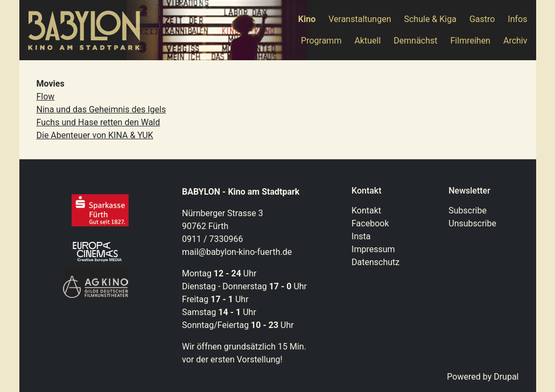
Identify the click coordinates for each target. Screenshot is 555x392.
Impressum (373, 249)
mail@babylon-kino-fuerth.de (237, 252)
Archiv (515, 41)
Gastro (482, 19)
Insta (361, 236)
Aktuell (367, 41)
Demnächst (415, 41)
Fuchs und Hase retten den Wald (99, 122)
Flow (46, 97)
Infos (517, 19)
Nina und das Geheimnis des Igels (101, 109)
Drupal (506, 377)
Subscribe (468, 211)
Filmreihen (470, 41)
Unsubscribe (472, 223)
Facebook (370, 223)
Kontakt (366, 211)
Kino (307, 19)
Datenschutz (375, 262)
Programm (321, 41)
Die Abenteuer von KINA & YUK (95, 135)
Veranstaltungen (360, 19)
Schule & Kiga (430, 19)
